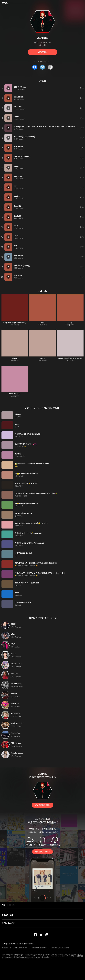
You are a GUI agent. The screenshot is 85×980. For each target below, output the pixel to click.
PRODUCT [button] (8, 915)
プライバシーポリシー (20, 948)
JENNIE (12, 905)
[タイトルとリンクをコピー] (50, 67)
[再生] (8, 88)
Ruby (42, 323)
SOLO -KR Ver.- (15, 394)
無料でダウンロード (42, 852)
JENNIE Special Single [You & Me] (70, 358)
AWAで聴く (42, 52)
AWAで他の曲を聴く (42, 805)
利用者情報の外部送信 (39, 948)
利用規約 (5, 948)
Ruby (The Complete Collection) (15, 323)
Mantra (15, 358)
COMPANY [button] (8, 923)
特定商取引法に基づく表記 (60, 948)
